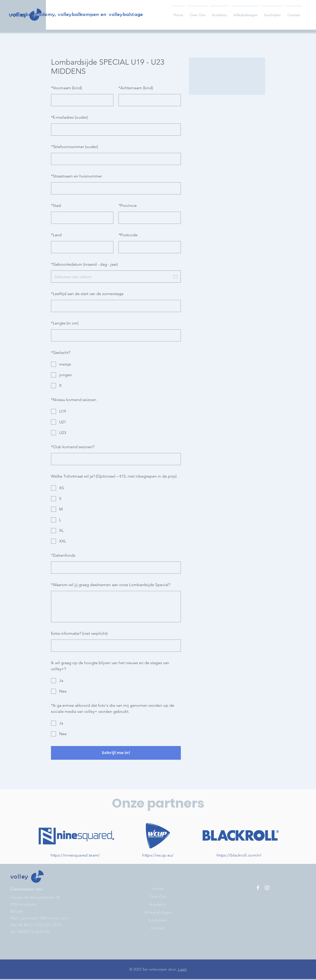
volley (19, 876)
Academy (158, 904)
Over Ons (158, 896)
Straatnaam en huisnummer (76, 176)
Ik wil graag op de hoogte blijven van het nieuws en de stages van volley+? (110, 666)
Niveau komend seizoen (74, 400)
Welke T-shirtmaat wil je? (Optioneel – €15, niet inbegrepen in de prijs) (114, 476)
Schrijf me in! (116, 753)
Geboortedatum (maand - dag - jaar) (84, 264)
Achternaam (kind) (136, 88)
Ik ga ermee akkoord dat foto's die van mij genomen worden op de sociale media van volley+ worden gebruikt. (113, 708)
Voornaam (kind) (66, 88)
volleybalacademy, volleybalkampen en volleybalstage (77, 14)
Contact (158, 928)
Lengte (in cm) (65, 323)
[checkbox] (116, 364)
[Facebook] (258, 888)
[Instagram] (267, 888)
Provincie (128, 205)
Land (56, 235)
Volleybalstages (158, 912)
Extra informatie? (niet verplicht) (79, 633)
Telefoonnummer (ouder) (74, 147)
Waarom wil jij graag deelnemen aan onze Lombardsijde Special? (111, 585)
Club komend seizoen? (73, 447)
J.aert (182, 969)
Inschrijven (158, 920)
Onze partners (158, 803)
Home (158, 889)
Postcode (128, 235)
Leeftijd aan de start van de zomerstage (87, 294)
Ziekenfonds (63, 555)
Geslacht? (61, 352)
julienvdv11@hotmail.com (45, 918)
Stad (56, 205)
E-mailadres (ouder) (69, 117)
